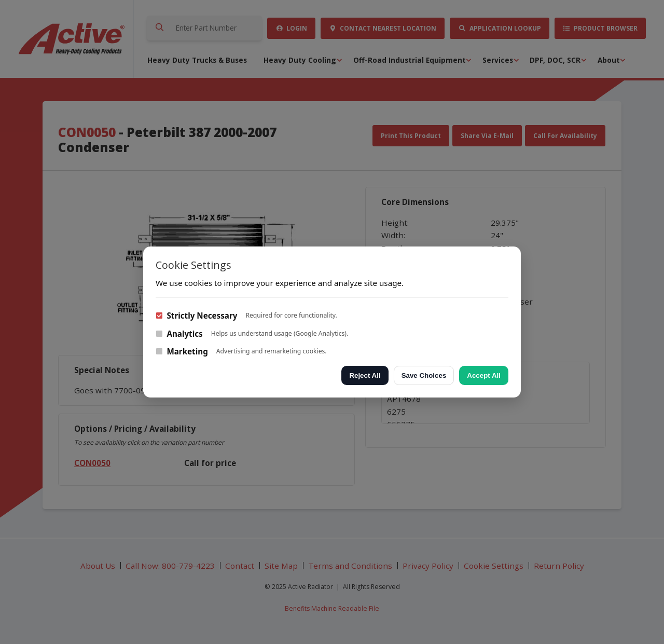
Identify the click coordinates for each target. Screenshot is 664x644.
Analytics (179, 334)
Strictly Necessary (196, 316)
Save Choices (424, 375)
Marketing (182, 351)
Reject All (365, 375)
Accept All (484, 375)
